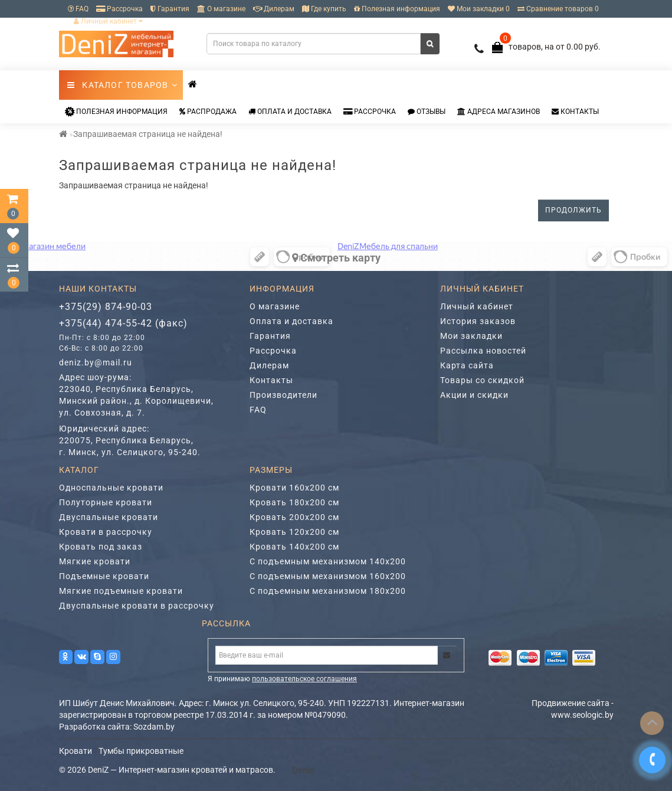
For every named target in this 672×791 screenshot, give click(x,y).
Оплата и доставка (290, 112)
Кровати (76, 751)
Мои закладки (471, 336)
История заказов (478, 321)
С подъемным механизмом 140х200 (328, 561)
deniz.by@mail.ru (96, 362)
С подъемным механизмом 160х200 (328, 576)
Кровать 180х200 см (294, 502)
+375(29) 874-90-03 (106, 307)
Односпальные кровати (111, 488)
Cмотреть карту (336, 258)
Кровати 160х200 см (294, 488)
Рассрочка (119, 9)
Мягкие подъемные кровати (121, 591)
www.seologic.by (582, 715)
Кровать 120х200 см (294, 532)
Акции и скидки (474, 395)
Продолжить (573, 210)
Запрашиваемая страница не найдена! (148, 134)
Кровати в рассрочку (106, 532)
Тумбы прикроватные (141, 751)
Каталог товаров (123, 85)
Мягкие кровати (95, 561)
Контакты (575, 112)
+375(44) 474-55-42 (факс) (123, 323)
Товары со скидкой (482, 380)
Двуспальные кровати (109, 517)
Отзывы (427, 112)
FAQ (78, 9)
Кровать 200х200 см (294, 517)
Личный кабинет (108, 21)
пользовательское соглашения (304, 679)
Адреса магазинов (499, 112)
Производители (283, 395)
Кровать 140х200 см (294, 547)
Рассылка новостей (483, 351)
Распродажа (208, 112)
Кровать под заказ (101, 547)
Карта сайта (467, 365)
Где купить (324, 9)
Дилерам (274, 9)
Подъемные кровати (104, 576)
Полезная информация (397, 9)
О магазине (221, 9)
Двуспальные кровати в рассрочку (137, 606)
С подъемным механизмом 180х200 (328, 591)
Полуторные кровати (106, 502)
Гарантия (170, 9)
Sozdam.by (154, 727)
